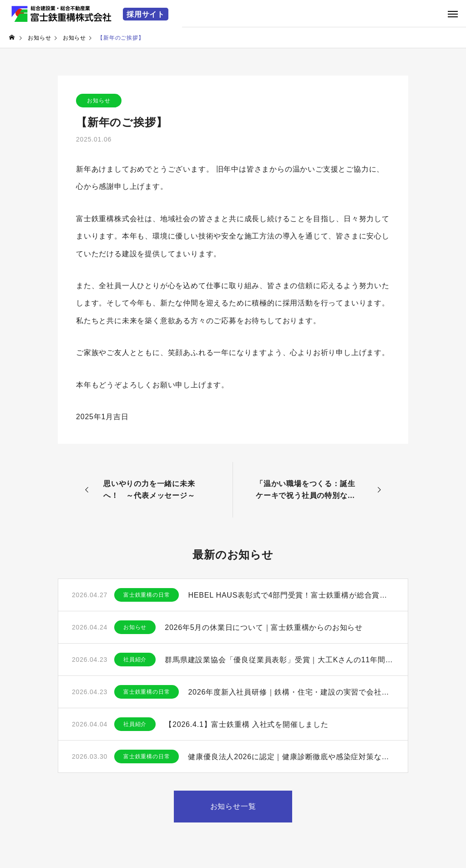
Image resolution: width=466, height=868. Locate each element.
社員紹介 (135, 660)
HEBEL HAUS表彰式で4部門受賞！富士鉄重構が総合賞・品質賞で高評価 (291, 595)
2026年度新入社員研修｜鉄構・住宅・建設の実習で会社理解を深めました (291, 692)
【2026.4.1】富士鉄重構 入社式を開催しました (247, 724)
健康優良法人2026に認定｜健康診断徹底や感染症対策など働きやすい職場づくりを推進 (291, 757)
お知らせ (99, 101)
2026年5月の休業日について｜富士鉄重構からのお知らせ (264, 627)
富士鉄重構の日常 (147, 595)
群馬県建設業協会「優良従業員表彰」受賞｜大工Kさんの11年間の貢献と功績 (279, 660)
